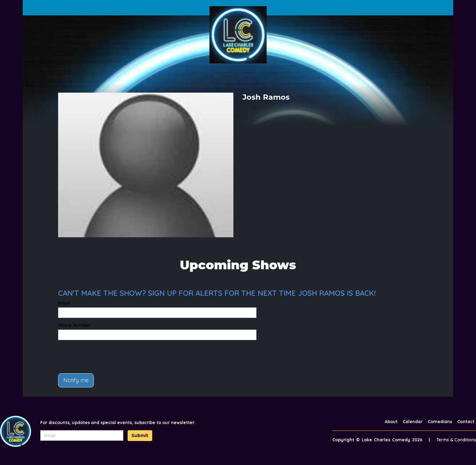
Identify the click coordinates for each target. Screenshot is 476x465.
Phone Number (74, 325)
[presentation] (105, 357)
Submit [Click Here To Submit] (140, 435)
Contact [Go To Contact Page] (466, 422)
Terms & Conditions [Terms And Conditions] (456, 440)
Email (64, 303)
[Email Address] (82, 435)
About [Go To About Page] (391, 422)
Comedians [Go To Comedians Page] (440, 422)
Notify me (76, 380)
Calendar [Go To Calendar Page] (413, 422)
